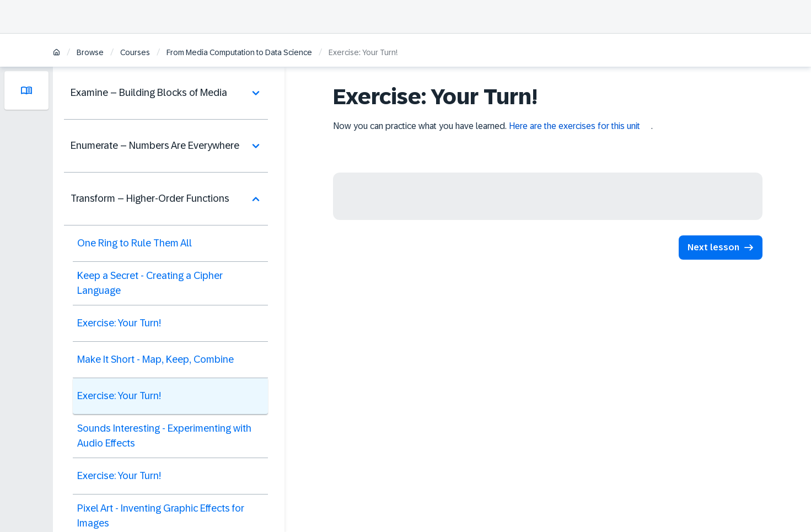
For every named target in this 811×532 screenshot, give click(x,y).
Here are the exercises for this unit (574, 126)
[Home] (57, 53)
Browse (90, 52)
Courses (135, 52)
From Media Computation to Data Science (239, 52)
